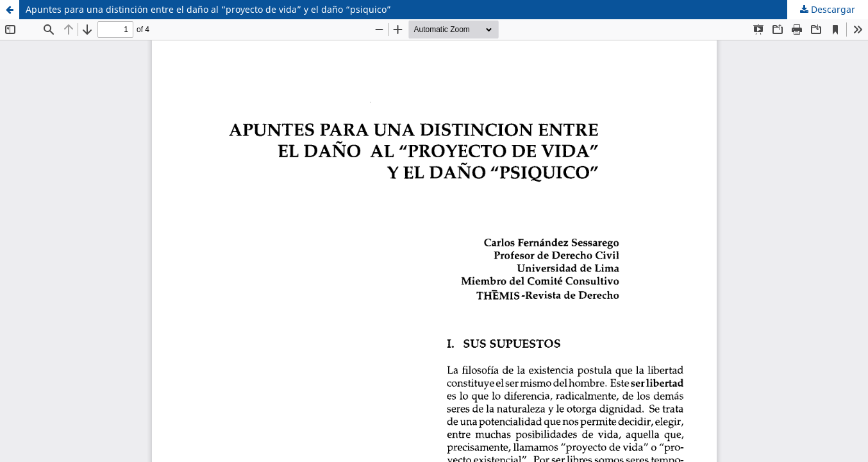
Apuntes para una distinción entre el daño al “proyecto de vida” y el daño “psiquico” (208, 9)
